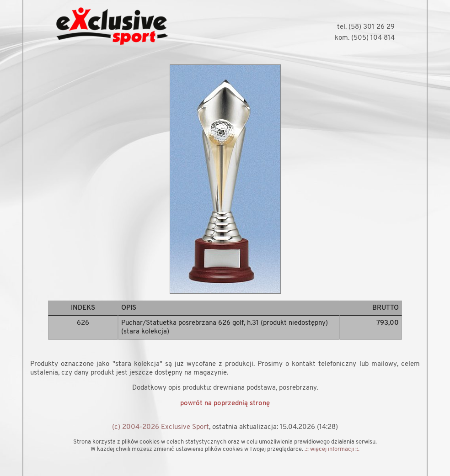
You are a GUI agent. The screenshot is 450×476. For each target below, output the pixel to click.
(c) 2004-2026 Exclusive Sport (161, 427)
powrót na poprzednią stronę (225, 404)
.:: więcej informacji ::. (332, 449)
